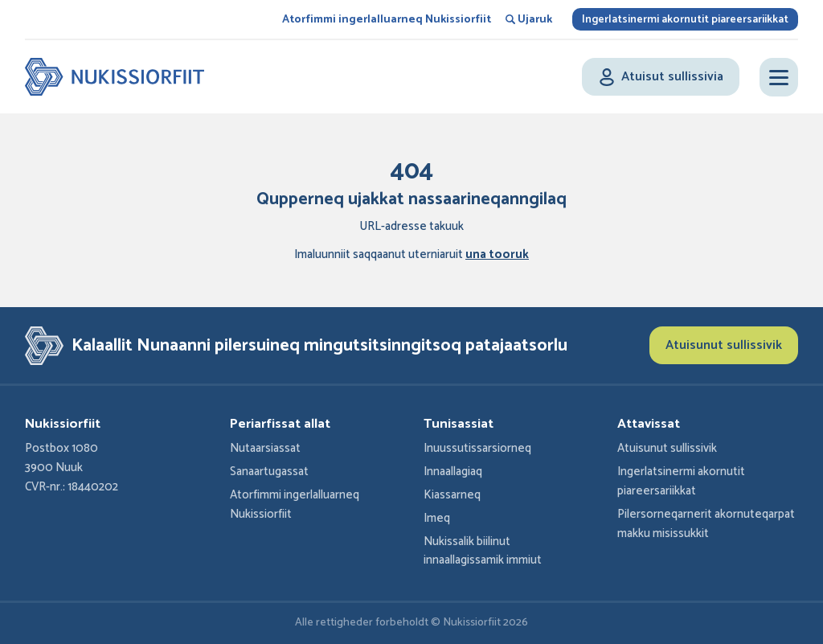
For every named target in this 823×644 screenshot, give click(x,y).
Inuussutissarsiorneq (477, 449)
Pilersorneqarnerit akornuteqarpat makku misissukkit (706, 524)
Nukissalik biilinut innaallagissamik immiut (483, 552)
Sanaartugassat (269, 472)
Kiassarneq (452, 495)
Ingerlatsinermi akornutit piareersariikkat (685, 20)
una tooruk (497, 255)
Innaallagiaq (453, 472)
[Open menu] (779, 77)
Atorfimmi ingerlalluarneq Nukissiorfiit (387, 20)
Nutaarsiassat (265, 449)
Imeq (437, 519)
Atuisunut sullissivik (724, 345)
